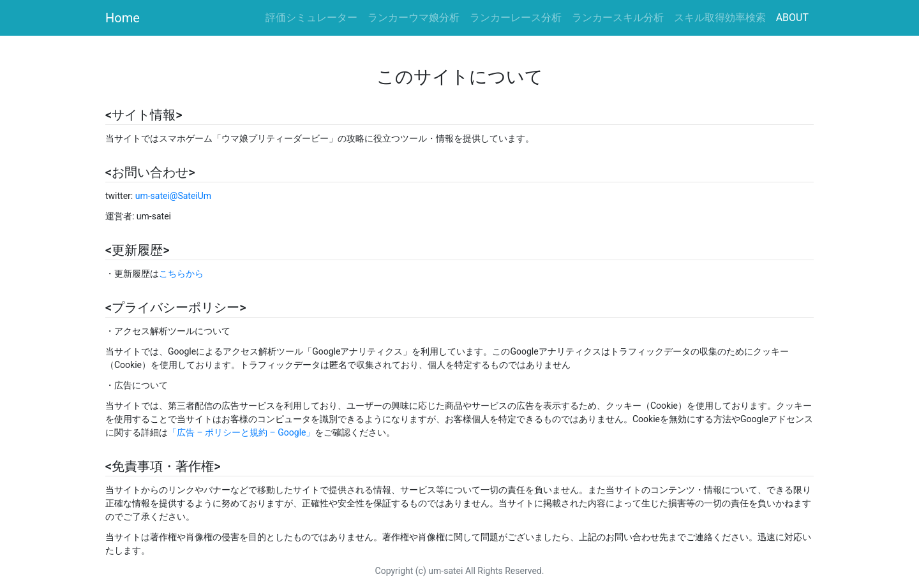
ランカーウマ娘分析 (414, 18)
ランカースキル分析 (618, 18)
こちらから (181, 274)
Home (123, 18)
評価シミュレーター (314, 17)
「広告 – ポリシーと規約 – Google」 (241, 432)
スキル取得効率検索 (720, 18)
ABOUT (792, 18)
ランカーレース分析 (516, 18)
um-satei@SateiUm (173, 196)
